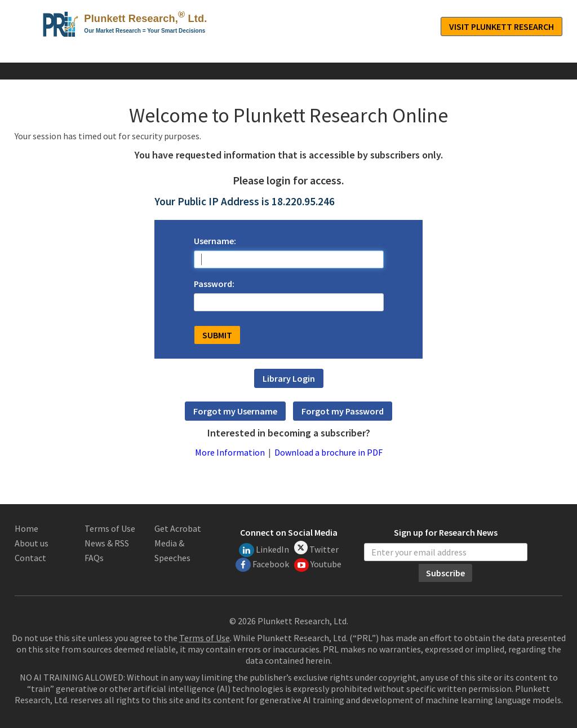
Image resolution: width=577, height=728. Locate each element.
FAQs (94, 558)
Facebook (262, 565)
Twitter (316, 548)
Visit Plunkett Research (501, 27)
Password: (214, 284)
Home (26, 528)
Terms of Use (110, 528)
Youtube (318, 565)
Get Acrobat (178, 528)
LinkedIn (264, 550)
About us (32, 543)
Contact (30, 558)
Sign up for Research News (446, 533)
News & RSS (107, 543)
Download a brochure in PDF (329, 452)
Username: (215, 241)
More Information (230, 452)
